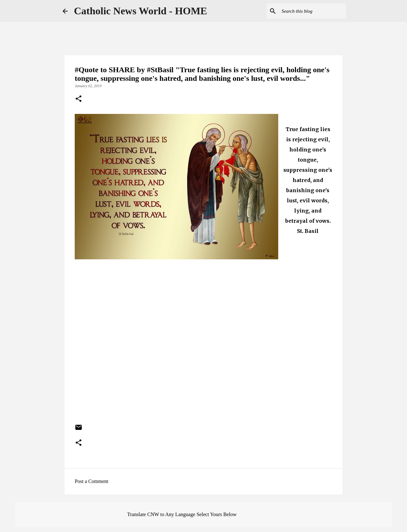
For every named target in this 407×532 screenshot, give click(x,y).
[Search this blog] (313, 11)
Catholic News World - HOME (141, 11)
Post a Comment (92, 481)
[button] (79, 99)
